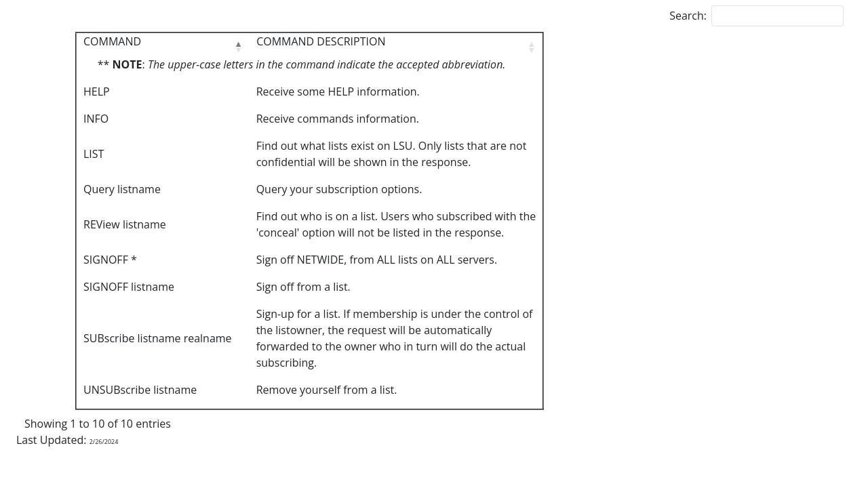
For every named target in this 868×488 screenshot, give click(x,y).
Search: (688, 16)
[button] (238, 47)
